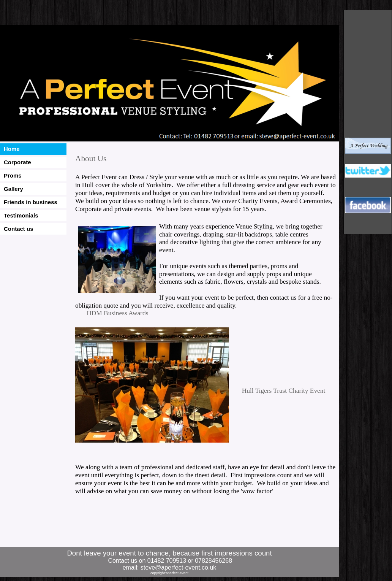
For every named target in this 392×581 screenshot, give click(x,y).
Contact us (19, 229)
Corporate (17, 162)
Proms (13, 175)
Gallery (13, 189)
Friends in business (31, 202)
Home (12, 149)
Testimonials (21, 215)
